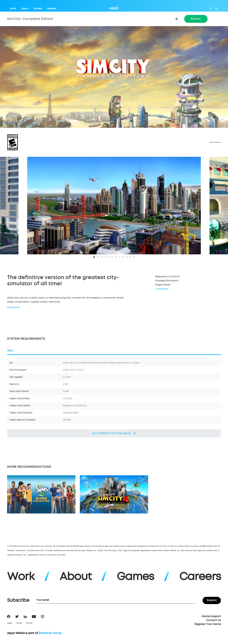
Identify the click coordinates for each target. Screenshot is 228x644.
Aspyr (114, 8)
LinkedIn (25, 617)
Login (211, 9)
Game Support (211, 617)
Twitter (17, 617)
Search (217, 9)
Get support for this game (114, 434)
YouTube (34, 617)
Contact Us (213, 621)
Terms (19, 624)
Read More (14, 308)
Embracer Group (50, 633)
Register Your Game (208, 625)
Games (38, 9)
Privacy (29, 624)
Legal (10, 624)
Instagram (43, 617)
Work (13, 9)
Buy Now (196, 19)
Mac (10, 351)
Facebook (9, 617)
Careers (51, 9)
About (25, 9)
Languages (162, 289)
